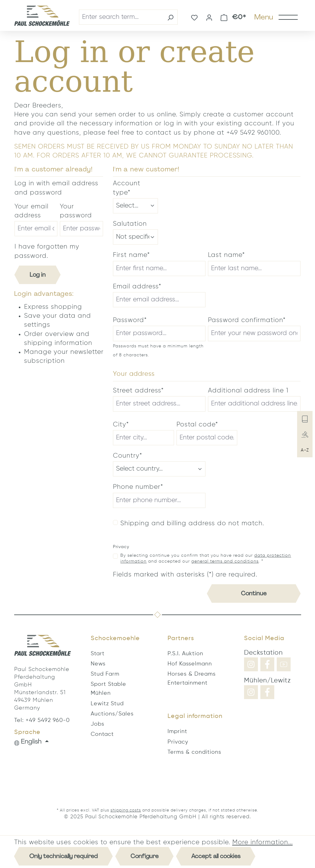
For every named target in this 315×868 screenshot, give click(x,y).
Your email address (31, 211)
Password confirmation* (247, 320)
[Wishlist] (194, 17)
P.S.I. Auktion (185, 654)
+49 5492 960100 (253, 133)
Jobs (97, 724)
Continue (254, 593)
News (98, 664)
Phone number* (138, 487)
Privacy (178, 742)
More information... (263, 843)
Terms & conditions (194, 752)
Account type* (127, 188)
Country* (128, 456)
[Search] (170, 17)
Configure (145, 856)
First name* (131, 255)
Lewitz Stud (107, 704)
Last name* (226, 255)
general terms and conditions (225, 561)
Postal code (197, 425)
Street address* (138, 391)
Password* (130, 320)
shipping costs (126, 810)
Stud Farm (105, 674)
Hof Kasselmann (190, 664)
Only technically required (64, 856)
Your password (76, 211)
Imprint (177, 732)
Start (98, 654)
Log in (38, 275)
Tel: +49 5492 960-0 (42, 720)
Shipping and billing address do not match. (192, 524)
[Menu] (276, 17)
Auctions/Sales (112, 714)
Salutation (130, 224)
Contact (102, 734)
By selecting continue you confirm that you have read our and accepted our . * (206, 559)
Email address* (137, 287)
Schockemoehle (115, 639)
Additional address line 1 (248, 391)
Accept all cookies (216, 856)
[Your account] (209, 17)
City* (121, 425)
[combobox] (121, 17)
